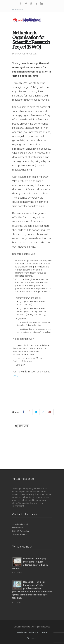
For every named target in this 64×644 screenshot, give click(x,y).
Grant (17, 54)
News (23, 54)
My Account (18, 10)
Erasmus (23, 426)
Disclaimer (22, 632)
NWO (15, 376)
